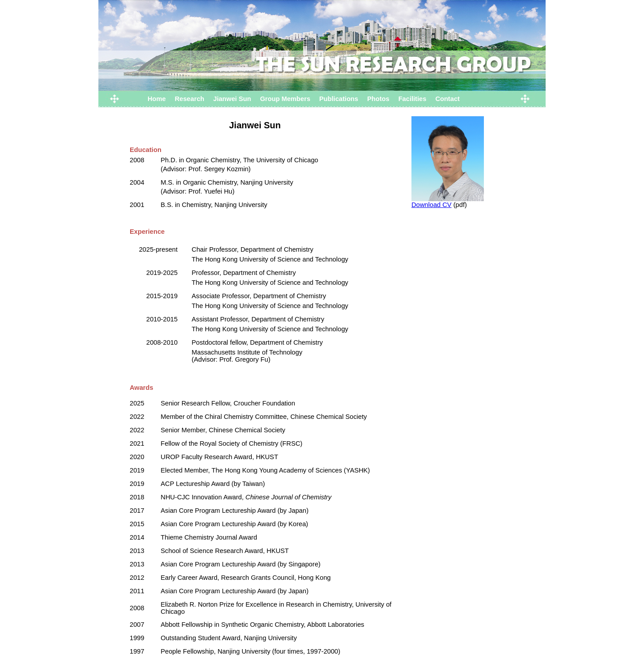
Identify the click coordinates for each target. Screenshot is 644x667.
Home (157, 99)
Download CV (432, 205)
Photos (378, 99)
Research (190, 99)
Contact (447, 99)
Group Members (285, 99)
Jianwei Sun (232, 99)
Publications (339, 99)
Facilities (413, 99)
